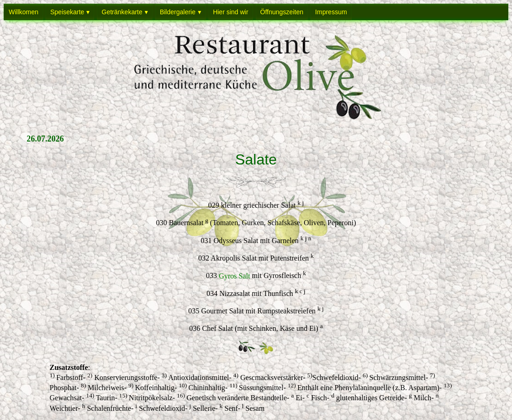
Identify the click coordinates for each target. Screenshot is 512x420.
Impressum (331, 12)
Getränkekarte (122, 12)
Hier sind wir (231, 12)
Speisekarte (67, 12)
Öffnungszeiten (282, 12)
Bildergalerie (178, 12)
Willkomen (24, 12)
